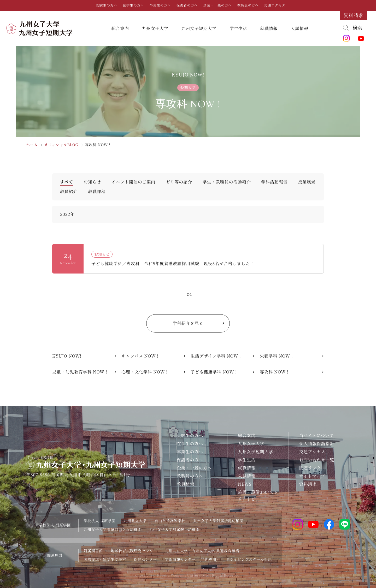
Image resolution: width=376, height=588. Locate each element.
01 (189, 294)
